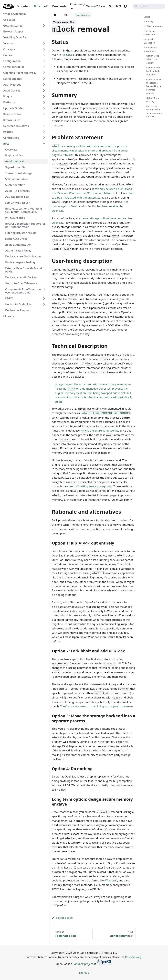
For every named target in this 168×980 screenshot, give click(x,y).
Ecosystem (23, 6)
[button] (24, 26)
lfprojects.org (133, 957)
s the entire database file (100, 431)
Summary (148, 21)
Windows (111, 880)
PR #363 (67, 55)
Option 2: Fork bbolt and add (153, 71)
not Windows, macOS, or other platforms (89, 193)
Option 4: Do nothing (153, 100)
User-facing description (149, 33)
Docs (37, 6)
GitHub (115, 6)
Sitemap (84, 973)
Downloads (59, 6)
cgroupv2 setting (90, 486)
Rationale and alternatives (151, 49)
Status (147, 17)
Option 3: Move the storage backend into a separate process (154, 86)
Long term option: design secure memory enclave (154, 111)
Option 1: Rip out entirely (153, 59)
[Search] (149, 6)
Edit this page (62, 918)
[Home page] (55, 15)
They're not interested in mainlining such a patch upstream (96, 706)
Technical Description (149, 41)
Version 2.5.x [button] (94, 6)
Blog (10, 6)
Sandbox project (83, 964)
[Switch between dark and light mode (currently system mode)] (125, 6)
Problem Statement (153, 26)
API (46, 6)
